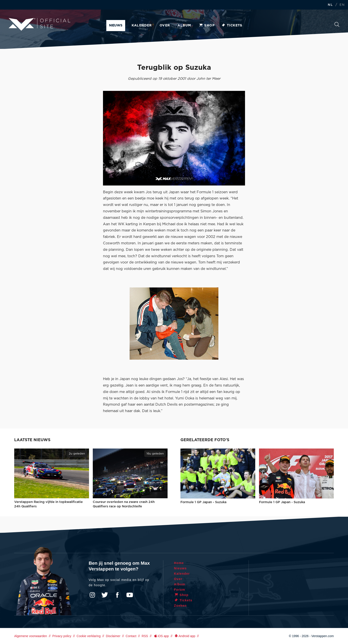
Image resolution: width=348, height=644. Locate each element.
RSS (145, 636)
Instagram (92, 595)
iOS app (161, 636)
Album (184, 26)
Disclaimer (113, 636)
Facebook (117, 595)
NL (330, 5)
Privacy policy (62, 636)
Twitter (105, 595)
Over (165, 26)
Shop (207, 26)
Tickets (232, 26)
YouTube (130, 595)
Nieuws (116, 26)
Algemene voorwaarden (31, 636)
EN (342, 5)
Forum (180, 590)
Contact (131, 636)
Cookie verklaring (89, 636)
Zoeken (337, 24)
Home (179, 563)
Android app (185, 636)
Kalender (142, 26)
